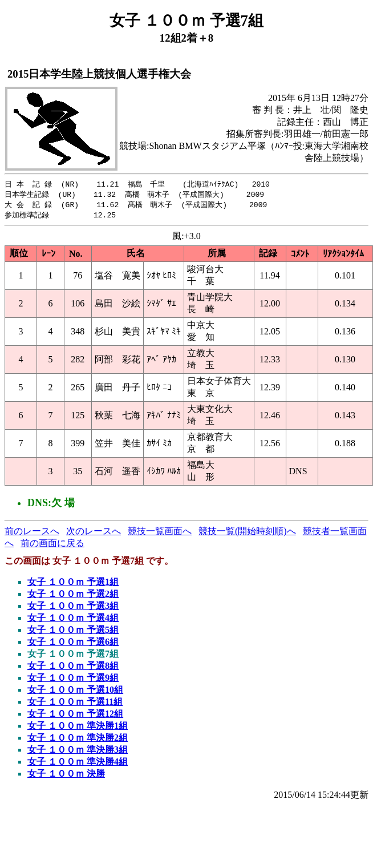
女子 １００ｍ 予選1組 (73, 584)
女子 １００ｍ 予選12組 (75, 716)
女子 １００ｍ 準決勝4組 (78, 764)
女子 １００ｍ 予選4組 (73, 620)
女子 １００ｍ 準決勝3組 (78, 752)
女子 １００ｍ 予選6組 (73, 644)
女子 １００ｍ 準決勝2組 (78, 740)
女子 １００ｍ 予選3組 (73, 608)
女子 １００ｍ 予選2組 (73, 596)
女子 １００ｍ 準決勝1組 (78, 728)
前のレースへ (32, 533)
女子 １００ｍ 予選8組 (73, 668)
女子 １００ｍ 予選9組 (73, 680)
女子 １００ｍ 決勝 (66, 776)
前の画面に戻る (52, 545)
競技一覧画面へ (160, 533)
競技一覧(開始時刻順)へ (247, 533)
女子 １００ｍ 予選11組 (75, 704)
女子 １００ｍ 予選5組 (73, 632)
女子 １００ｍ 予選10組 (75, 692)
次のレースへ (94, 533)
